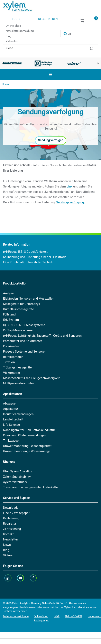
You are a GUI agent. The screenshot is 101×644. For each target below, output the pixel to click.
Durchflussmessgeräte (19, 309)
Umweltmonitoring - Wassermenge (27, 451)
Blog (9, 36)
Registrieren (48, 19)
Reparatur (10, 524)
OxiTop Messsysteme (18, 330)
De (69, 34)
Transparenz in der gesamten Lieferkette (30, 487)
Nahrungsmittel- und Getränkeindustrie (29, 430)
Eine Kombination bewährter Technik (28, 262)
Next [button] (98, 63)
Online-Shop (13, 25)
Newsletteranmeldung (20, 31)
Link (70, 186)
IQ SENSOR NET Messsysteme (24, 325)
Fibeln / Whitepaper (16, 513)
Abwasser (10, 404)
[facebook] (33, 578)
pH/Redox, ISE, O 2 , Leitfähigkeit (25, 252)
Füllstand (9, 314)
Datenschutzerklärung (16, 616)
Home (5, 84)
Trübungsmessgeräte (17, 367)
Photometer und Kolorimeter (22, 341)
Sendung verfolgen (51, 140)
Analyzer (9, 293)
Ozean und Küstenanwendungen (25, 435)
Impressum (94, 616)
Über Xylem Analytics (18, 471)
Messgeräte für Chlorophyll (22, 304)
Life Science (11, 425)
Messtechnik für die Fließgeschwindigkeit (31, 378)
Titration (9, 362)
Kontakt (8, 534)
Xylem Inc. (12, 41)
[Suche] (50, 48)
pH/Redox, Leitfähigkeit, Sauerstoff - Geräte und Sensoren (42, 336)
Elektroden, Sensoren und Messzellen (29, 299)
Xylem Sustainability (17, 477)
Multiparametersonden (19, 383)
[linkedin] (8, 578)
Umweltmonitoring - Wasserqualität (27, 446)
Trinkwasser (11, 441)
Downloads (11, 508)
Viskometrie (11, 373)
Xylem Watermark (15, 482)
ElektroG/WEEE (74, 616)
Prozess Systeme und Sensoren (25, 352)
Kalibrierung (11, 518)
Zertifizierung (12, 529)
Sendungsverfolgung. (70, 202)
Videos (8, 555)
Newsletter (11, 539)
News (7, 545)
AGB (57, 616)
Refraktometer (13, 357)
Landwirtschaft (13, 419)
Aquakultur (11, 409)
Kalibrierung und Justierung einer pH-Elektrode (35, 257)
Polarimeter (11, 346)
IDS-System (11, 320)
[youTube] (21, 578)
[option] (44, 63)
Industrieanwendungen (18, 414)
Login (16, 19)
